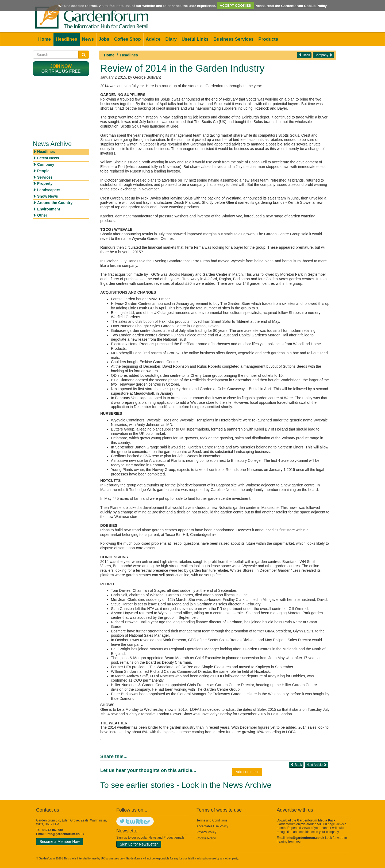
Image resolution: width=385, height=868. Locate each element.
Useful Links (195, 39)
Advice (153, 39)
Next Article (317, 765)
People (43, 171)
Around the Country (55, 203)
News (88, 39)
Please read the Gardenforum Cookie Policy (291, 5)
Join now (61, 66)
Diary (171, 39)
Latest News (48, 158)
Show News (48, 196)
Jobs (104, 39)
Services (45, 177)
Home (45, 39)
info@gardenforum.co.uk (65, 834)
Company (323, 55)
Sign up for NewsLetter (139, 844)
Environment (49, 209)
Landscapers (49, 190)
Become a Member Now (60, 842)
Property (45, 183)
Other (42, 215)
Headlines (66, 39)
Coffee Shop (128, 39)
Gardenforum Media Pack (316, 820)
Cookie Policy (206, 838)
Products (268, 39)
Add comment (247, 772)
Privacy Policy (206, 832)
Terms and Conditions (212, 820)
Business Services (233, 39)
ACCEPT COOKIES (235, 5)
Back (304, 55)
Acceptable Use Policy (212, 826)
